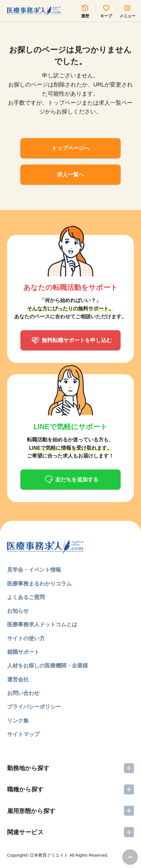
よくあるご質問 (26, 597)
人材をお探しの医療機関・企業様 (48, 666)
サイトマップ (23, 734)
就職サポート (23, 652)
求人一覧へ (70, 175)
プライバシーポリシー (34, 707)
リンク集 (18, 721)
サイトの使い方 (26, 638)
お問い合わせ (23, 693)
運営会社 (18, 680)
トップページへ (70, 148)
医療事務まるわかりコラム (39, 584)
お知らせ (18, 611)
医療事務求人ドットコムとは (42, 624)
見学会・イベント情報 (34, 570)
